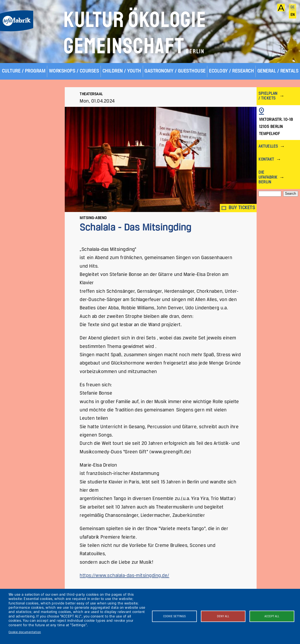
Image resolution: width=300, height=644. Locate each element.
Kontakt (266, 160)
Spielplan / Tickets (268, 96)
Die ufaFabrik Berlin (268, 177)
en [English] (293, 15)
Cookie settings (174, 616)
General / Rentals (278, 71)
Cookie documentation (25, 632)
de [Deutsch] (293, 7)
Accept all (272, 616)
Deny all (223, 616)
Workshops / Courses (74, 71)
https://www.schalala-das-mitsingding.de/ (124, 576)
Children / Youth (122, 71)
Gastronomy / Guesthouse (175, 71)
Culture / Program (24, 71)
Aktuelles (268, 146)
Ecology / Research (231, 71)
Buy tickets (238, 208)
